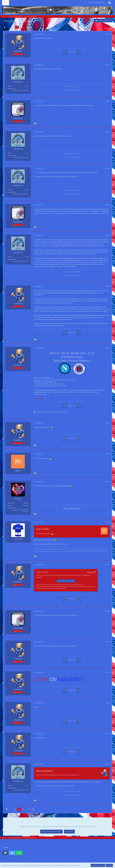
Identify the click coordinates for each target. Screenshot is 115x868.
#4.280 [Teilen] (107, 764)
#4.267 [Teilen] (107, 235)
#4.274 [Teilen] (107, 565)
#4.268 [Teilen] (107, 286)
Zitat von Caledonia (44, 771)
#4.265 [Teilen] (107, 168)
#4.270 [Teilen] (107, 423)
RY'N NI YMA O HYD (71, 91)
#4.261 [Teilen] (107, 34)
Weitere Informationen (98, 865)
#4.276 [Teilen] (107, 642)
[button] (5, 853)
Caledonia (53, 412)
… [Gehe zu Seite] (10, 27)
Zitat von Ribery (43, 529)
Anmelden (69, 831)
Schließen (109, 865)
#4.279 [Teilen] (107, 734)
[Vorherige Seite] (5, 27)
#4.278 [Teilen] (107, 703)
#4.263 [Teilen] (107, 101)
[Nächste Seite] (31, 27)
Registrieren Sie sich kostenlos (61, 826)
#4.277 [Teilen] (107, 672)
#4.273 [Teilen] (107, 522)
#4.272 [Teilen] (107, 482)
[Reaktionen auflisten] (36, 123)
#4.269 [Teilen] (107, 348)
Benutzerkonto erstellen (51, 831)
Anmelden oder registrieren (97, 3)
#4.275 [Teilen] (107, 611)
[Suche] (110, 3)
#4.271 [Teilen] (108, 454)
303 (27, 27)
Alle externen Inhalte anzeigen (66, 581)
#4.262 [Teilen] (107, 65)
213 (13, 27)
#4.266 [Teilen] (107, 205)
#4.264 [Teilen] (107, 132)
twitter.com (90, 572)
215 (21, 27)
